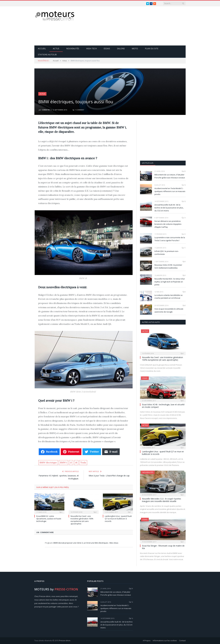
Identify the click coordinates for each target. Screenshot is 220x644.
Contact (182, 641)
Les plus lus (148, 163)
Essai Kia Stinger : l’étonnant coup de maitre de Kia (163, 547)
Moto (135, 48)
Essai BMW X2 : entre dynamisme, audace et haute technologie (49, 519)
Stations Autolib (47, 55)
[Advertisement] (135, 26)
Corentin (46, 110)
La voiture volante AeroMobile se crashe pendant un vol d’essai (169, 297)
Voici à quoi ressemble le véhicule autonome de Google (169, 310)
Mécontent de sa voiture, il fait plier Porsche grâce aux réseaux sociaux (170, 176)
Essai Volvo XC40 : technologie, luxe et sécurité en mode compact (163, 406)
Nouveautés (73, 48)
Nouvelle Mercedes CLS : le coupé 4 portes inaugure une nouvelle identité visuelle (161, 500)
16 (184, 185)
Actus (56, 48)
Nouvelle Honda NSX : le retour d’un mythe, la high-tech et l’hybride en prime (170, 282)
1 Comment (78, 110)
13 (184, 218)
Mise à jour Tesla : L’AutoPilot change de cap (109, 476)
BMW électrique (48, 462)
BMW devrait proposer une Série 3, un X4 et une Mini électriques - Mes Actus (86, 543)
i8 (76, 462)
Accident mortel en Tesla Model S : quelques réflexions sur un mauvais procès (170, 191)
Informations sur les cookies (165, 641)
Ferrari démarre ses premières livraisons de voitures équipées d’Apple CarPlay (168, 224)
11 (184, 248)
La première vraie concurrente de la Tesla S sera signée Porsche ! (170, 239)
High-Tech (91, 48)
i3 (71, 462)
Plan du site (152, 48)
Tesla (83, 462)
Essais (107, 48)
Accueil (42, 48)
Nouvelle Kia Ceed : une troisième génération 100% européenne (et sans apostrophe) (82, 520)
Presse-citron (65, 641)
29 (184, 171)
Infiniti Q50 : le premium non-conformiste (167, 253)
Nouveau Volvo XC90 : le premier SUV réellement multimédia (168, 266)
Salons (121, 48)
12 (184, 234)
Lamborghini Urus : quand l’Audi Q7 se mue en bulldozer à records (118, 519)
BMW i (63, 462)
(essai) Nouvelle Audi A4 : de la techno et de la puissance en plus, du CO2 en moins (169, 208)
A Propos (147, 641)
